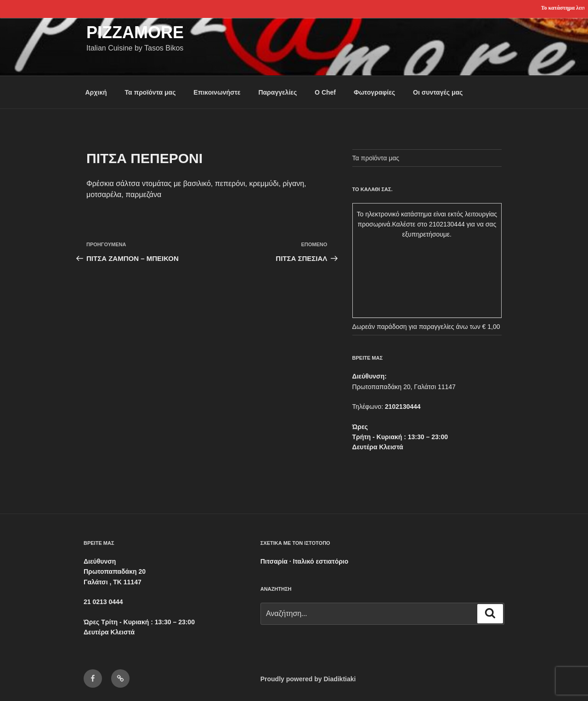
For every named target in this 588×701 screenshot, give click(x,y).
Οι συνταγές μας (438, 92)
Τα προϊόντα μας (150, 92)
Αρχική (96, 92)
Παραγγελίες (277, 92)
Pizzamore (135, 32)
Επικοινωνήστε (217, 92)
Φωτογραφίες (374, 92)
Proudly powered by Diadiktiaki (308, 679)
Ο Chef (325, 92)
